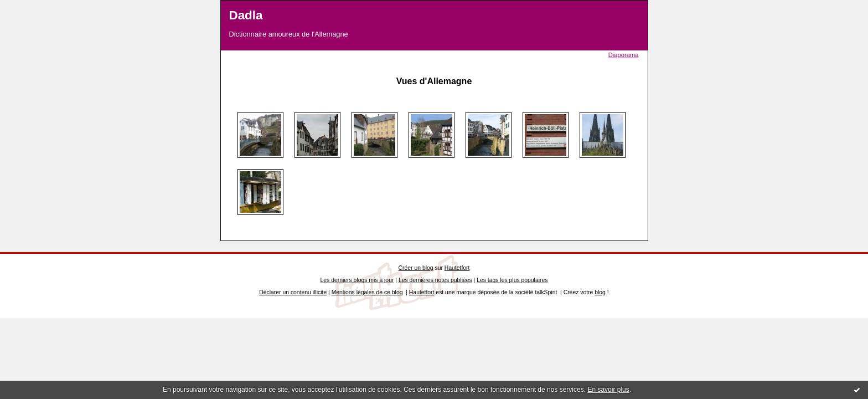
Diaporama (624, 55)
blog (600, 292)
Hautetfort (457, 268)
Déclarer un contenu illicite (293, 292)
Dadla (246, 15)
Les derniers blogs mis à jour (357, 280)
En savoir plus (608, 390)
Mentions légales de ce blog (367, 292)
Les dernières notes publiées (435, 280)
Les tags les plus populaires (512, 280)
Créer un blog (416, 268)
